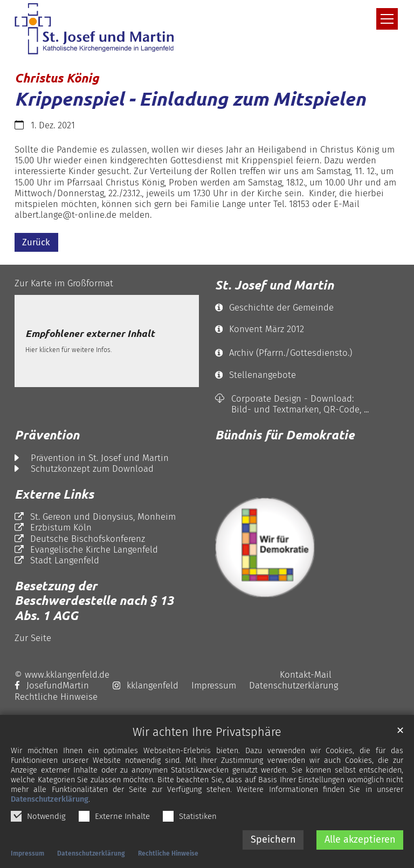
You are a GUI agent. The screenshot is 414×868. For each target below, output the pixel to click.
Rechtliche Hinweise (168, 857)
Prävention (47, 435)
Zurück (36, 242)
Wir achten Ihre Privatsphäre (207, 736)
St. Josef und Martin (274, 285)
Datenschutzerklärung (50, 802)
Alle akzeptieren (360, 843)
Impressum (27, 857)
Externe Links (54, 494)
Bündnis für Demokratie (285, 435)
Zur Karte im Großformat (64, 283)
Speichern (273, 843)
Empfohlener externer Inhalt (90, 334)
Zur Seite (33, 638)
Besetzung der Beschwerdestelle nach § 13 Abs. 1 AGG (94, 601)
